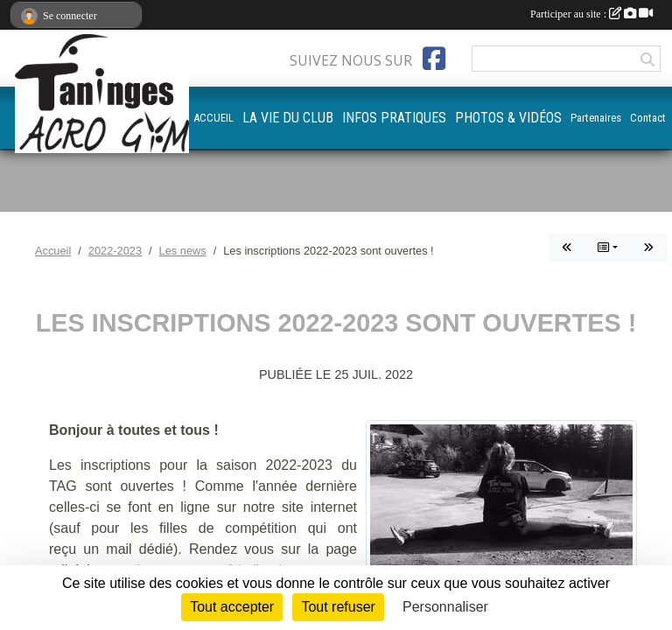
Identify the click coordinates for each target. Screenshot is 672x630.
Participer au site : (591, 14)
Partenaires (596, 118)
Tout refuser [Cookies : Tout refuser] (338, 607)
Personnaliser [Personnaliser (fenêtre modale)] (445, 607)
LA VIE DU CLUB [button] (288, 118)
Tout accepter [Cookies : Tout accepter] (232, 607)
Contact (648, 118)
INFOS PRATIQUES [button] (394, 118)
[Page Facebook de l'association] (434, 59)
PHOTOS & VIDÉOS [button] (508, 118)
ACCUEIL (213, 118)
